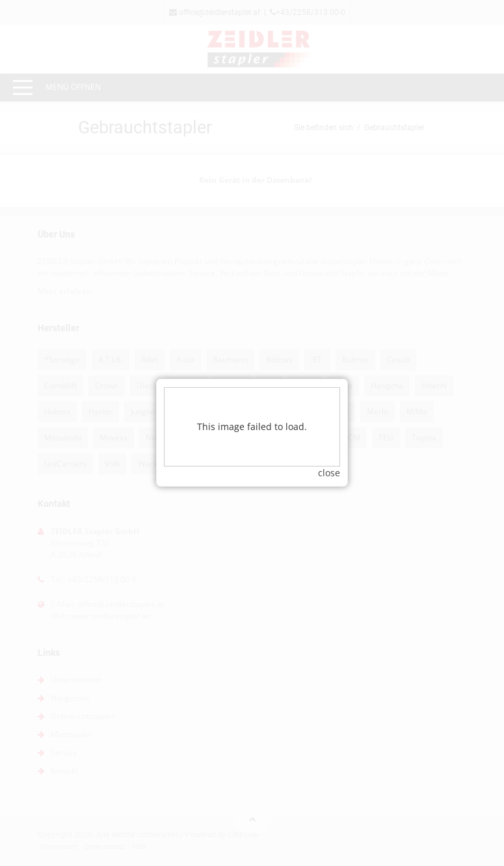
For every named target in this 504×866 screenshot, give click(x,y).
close (329, 462)
